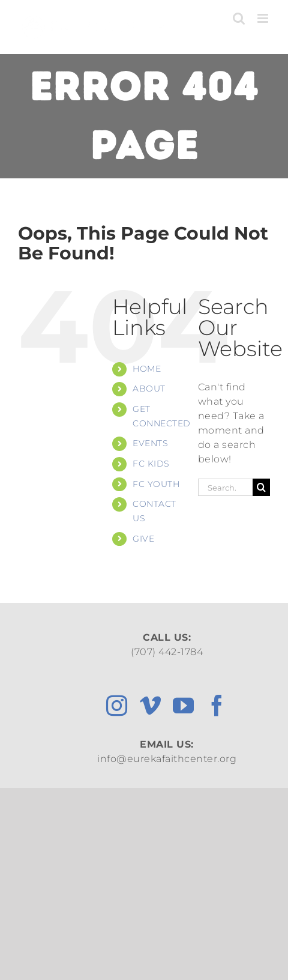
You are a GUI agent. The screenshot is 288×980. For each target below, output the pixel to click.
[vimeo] (151, 705)
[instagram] (117, 705)
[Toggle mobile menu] (264, 18)
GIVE (143, 539)
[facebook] (217, 705)
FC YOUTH (156, 484)
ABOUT (149, 389)
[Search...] (225, 487)
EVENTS (150, 443)
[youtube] (184, 705)
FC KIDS (151, 464)
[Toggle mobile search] (239, 18)
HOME (147, 369)
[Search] (261, 487)
